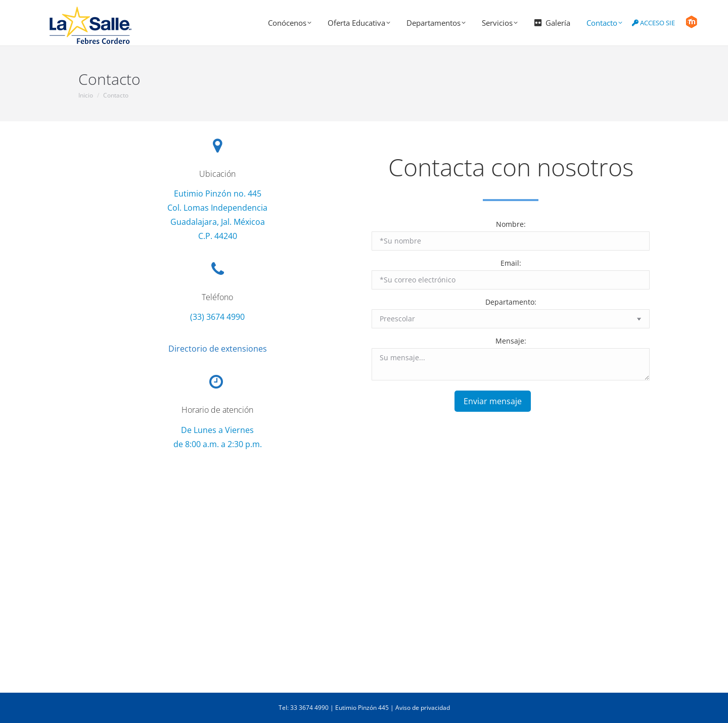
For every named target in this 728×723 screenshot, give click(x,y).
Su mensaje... (511, 364)
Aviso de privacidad (423, 708)
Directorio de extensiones (218, 349)
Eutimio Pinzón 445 (362, 708)
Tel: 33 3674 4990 (304, 708)
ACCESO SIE (653, 23)
